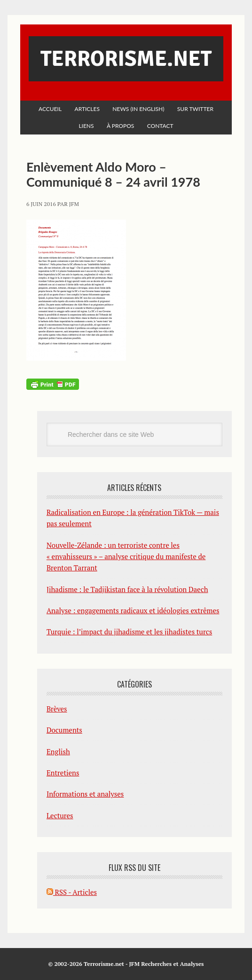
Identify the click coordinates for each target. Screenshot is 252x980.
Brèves (57, 709)
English (58, 751)
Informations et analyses (85, 794)
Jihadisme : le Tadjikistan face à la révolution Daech (127, 589)
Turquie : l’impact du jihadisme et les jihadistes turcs (129, 632)
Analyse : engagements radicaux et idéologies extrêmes (133, 610)
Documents (64, 730)
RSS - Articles (72, 892)
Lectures (60, 815)
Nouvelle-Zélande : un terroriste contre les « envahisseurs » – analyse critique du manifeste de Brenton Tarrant (126, 557)
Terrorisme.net (126, 59)
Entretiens (63, 773)
